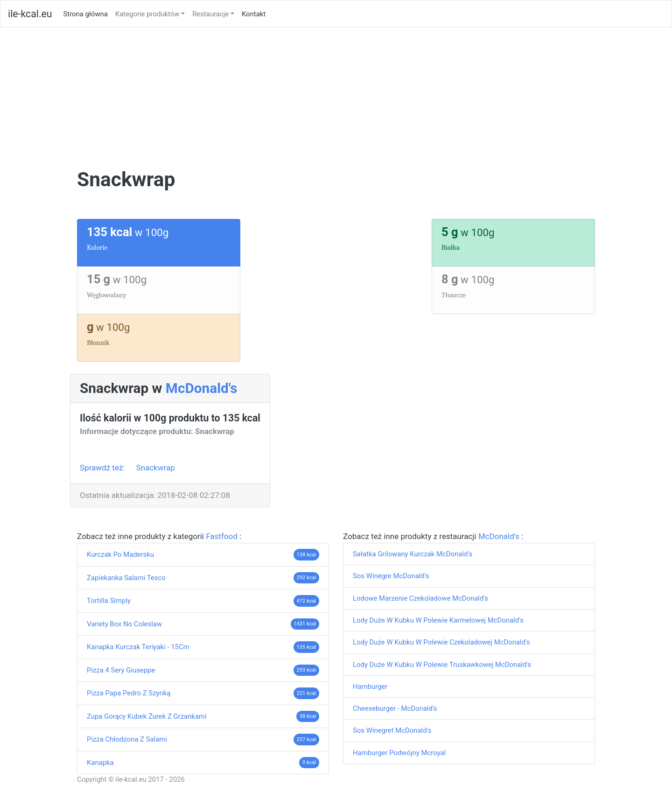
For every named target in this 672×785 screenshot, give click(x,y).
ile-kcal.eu (30, 14)
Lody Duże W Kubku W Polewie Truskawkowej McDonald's (442, 665)
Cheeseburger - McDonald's (395, 708)
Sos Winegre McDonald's (391, 576)
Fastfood (223, 536)
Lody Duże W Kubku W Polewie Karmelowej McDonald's (438, 620)
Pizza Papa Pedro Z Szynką (129, 693)
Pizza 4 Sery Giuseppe (121, 670)
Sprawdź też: (103, 468)
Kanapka (100, 763)
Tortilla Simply (109, 601)
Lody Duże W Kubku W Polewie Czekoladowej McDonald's (441, 642)
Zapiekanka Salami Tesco (126, 578)
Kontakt (254, 14)
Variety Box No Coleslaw (124, 624)
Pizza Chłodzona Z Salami (127, 739)
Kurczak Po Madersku (120, 554)
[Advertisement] (336, 98)
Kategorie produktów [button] (147, 14)
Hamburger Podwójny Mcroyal (399, 753)
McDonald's (202, 388)
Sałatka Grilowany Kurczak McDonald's (413, 554)
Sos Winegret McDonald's (392, 730)
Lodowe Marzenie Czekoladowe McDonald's (420, 598)
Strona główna (87, 13)
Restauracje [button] (210, 14)
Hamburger (370, 687)
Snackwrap (156, 468)
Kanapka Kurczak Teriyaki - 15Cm (138, 647)
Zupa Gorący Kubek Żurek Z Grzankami (147, 716)
